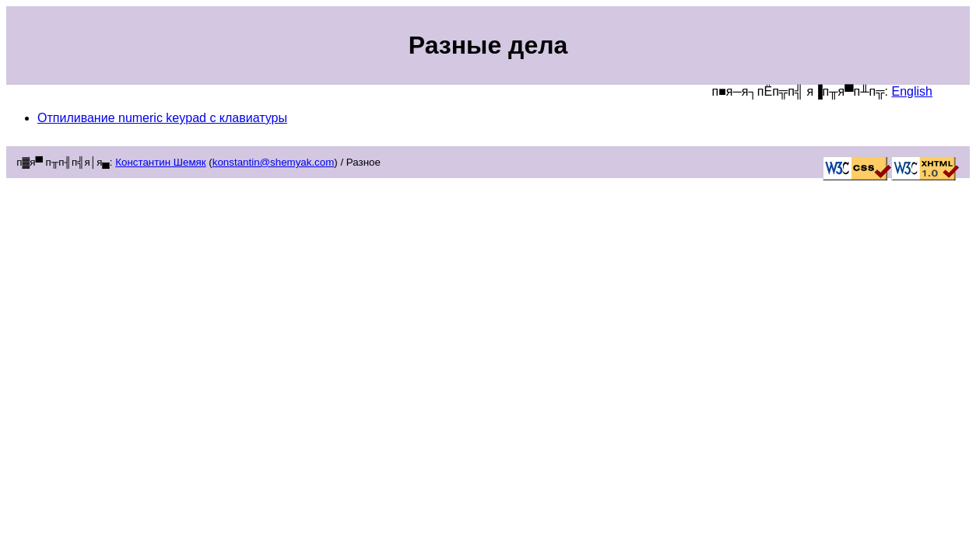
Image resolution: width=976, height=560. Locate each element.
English (912, 91)
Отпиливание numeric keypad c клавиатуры (162, 118)
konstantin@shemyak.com (274, 162)
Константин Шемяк (160, 162)
